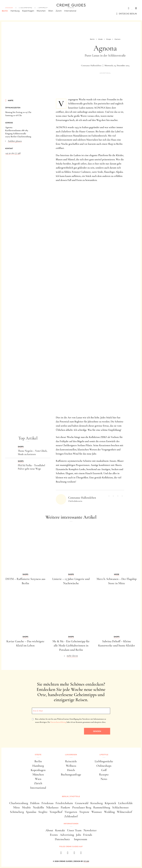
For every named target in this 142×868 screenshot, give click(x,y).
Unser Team (74, 830)
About (49, 830)
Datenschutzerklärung (58, 722)
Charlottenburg (19, 803)
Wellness (71, 766)
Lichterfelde (126, 803)
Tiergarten (71, 812)
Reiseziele (71, 761)
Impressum (81, 839)
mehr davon (72, 656)
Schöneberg (17, 812)
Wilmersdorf (124, 812)
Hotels (71, 770)
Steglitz (43, 812)
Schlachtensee (120, 807)
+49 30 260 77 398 (13, 153)
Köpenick (110, 803)
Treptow (84, 812)
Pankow (65, 807)
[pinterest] (74, 854)
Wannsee (97, 812)
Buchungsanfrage (71, 774)
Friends (88, 835)
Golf (104, 770)
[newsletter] (81, 854)
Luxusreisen (25, 8)
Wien (54, 14)
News (104, 779)
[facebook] (61, 854)
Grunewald (82, 803)
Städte (9, 8)
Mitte (17, 807)
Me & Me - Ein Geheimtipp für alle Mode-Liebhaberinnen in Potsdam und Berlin (71, 646)
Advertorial (105, 73)
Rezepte (104, 774)
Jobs (78, 835)
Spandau (31, 812)
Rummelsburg (102, 807)
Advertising (67, 835)
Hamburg (18, 14)
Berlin (8, 14)
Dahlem (35, 803)
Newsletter (90, 830)
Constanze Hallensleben (91, 65)
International (74, 14)
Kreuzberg (96, 803)
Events (54, 835)
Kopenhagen (32, 14)
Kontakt (60, 830)
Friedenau (48, 803)
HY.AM (86, 861)
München (45, 14)
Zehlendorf (71, 816)
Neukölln (38, 807)
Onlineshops (104, 766)
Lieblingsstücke (104, 761)
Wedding (109, 812)
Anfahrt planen (15, 141)
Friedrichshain (64, 803)
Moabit (26, 807)
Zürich (62, 14)
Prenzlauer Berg (82, 807)
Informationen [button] (71, 824)
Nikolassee (52, 807)
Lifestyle (43, 8)
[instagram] (68, 854)
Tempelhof (56, 812)
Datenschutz (62, 839)
